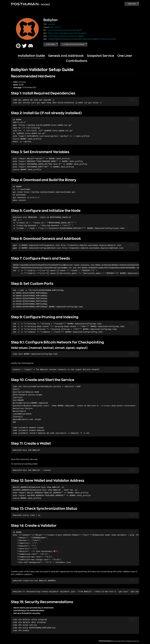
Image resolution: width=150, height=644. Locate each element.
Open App (132, 4)
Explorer (53, 45)
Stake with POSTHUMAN (79, 45)
